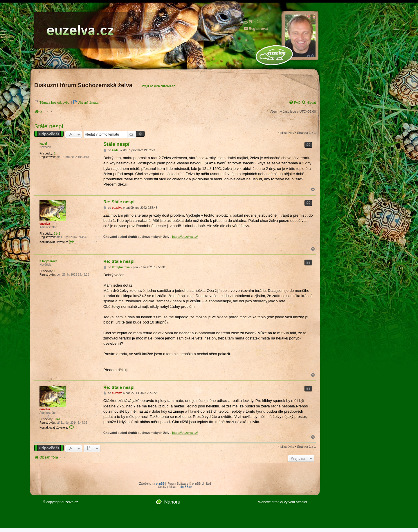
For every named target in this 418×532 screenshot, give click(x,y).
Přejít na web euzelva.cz (158, 86)
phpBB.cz (186, 487)
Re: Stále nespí (119, 202)
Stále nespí (49, 126)
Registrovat (256, 29)
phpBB (160, 484)
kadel (43, 144)
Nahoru (172, 502)
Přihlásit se (255, 22)
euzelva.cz (70, 502)
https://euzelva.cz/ (185, 237)
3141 (57, 234)
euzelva (45, 224)
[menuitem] (52, 102)
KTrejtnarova (48, 261)
